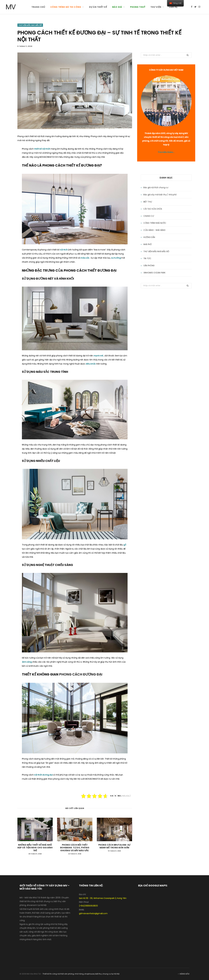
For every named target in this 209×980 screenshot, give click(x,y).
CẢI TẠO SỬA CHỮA (153, 209)
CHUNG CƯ (149, 216)
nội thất (64, 250)
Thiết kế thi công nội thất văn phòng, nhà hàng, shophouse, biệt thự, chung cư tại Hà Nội (81, 974)
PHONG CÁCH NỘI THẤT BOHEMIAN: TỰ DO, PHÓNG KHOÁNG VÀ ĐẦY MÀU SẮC (75, 848)
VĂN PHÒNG (149, 266)
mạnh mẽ (99, 356)
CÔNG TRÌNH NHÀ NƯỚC (155, 223)
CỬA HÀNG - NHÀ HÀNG (154, 230)
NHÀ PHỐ (148, 244)
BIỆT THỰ (148, 202)
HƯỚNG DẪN (149, 237)
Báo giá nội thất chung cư (156, 187)
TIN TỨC (147, 258)
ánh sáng (27, 662)
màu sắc (85, 258)
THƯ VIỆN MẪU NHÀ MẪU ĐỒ (30, 25)
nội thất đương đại (43, 775)
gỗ (125, 545)
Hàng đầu (184, 974)
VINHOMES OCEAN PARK (154, 273)
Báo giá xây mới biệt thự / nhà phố (160, 195)
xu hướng (116, 258)
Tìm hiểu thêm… (166, 152)
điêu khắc (91, 364)
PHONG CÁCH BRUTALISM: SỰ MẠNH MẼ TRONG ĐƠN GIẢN (114, 846)
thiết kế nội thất (42, 149)
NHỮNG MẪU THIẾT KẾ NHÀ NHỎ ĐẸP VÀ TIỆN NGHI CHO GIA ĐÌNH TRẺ (35, 848)
